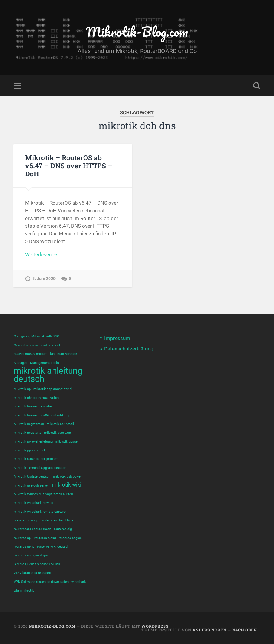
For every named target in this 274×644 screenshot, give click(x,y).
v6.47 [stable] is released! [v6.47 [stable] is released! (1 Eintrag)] (33, 573)
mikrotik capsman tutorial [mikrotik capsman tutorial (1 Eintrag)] (53, 389)
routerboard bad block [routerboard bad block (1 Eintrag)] (57, 520)
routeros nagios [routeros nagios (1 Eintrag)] (70, 538)
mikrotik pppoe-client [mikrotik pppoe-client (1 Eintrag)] (30, 450)
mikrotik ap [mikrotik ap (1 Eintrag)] (22, 389)
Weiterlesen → (41, 254)
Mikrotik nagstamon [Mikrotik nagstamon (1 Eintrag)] (29, 424)
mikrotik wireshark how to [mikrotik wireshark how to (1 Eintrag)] (33, 503)
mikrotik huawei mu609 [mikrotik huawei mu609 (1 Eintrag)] (31, 415)
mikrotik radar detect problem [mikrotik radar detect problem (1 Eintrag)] (36, 459)
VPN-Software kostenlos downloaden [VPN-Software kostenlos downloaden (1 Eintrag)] (41, 582)
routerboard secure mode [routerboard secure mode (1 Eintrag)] (33, 529)
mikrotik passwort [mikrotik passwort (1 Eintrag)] (58, 433)
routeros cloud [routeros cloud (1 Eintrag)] (45, 538)
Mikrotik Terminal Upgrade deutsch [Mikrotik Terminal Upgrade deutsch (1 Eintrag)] (40, 468)
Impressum (117, 338)
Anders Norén (210, 630)
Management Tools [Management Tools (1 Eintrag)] (44, 363)
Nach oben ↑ (246, 630)
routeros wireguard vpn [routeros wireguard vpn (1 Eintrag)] (31, 555)
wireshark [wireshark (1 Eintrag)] (79, 582)
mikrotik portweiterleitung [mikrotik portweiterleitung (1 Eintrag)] (33, 442)
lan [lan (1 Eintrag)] (52, 354)
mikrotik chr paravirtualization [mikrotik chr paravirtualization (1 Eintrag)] (36, 398)
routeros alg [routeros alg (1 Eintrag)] (63, 529)
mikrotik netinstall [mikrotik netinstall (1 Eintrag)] (60, 424)
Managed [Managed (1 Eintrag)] (21, 363)
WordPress (155, 626)
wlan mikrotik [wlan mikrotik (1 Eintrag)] (24, 590)
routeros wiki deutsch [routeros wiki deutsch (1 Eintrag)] (53, 547)
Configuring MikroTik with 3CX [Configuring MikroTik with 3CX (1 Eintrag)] (36, 336)
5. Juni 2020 (44, 279)
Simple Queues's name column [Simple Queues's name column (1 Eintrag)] (37, 564)
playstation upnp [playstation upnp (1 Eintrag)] (26, 520)
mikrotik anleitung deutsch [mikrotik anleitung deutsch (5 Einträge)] (48, 375)
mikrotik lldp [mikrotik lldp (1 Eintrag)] (61, 415)
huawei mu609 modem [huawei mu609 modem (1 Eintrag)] (31, 354)
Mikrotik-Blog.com (137, 31)
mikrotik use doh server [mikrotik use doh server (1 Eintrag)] (31, 485)
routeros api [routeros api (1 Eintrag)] (23, 538)
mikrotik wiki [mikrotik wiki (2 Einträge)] (66, 485)
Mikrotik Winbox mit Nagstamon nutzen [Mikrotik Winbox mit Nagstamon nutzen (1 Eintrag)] (43, 494)
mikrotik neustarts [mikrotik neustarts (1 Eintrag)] (28, 433)
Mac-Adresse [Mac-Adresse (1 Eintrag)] (67, 354)
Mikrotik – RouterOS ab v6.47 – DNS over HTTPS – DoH (69, 166)
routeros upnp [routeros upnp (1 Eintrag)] (24, 547)
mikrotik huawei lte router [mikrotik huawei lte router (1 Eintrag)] (33, 406)
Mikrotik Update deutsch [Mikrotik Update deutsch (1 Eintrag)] (32, 477)
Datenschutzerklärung (129, 349)
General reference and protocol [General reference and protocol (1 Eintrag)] (37, 345)
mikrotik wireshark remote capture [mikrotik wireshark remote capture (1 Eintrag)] (40, 512)
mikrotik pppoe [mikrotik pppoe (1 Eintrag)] (66, 442)
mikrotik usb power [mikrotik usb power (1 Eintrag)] (67, 477)
